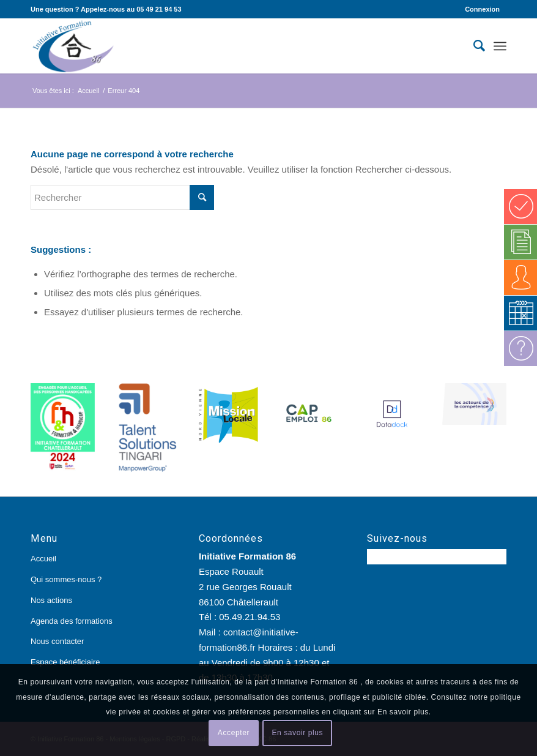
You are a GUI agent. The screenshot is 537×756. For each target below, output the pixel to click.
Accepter (234, 733)
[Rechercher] (473, 46)
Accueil (43, 559)
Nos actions (51, 600)
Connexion (482, 9)
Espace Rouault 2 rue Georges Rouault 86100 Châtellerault (245, 587)
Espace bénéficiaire (65, 662)
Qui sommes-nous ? (66, 579)
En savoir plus (297, 733)
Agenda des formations (72, 621)
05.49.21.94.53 (250, 617)
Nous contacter (57, 641)
